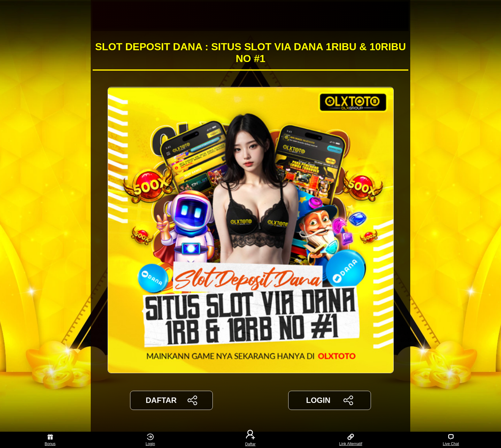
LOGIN (330, 400)
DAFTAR (171, 400)
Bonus (50, 440)
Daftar (250, 440)
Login (150, 440)
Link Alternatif (351, 440)
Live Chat (451, 440)
